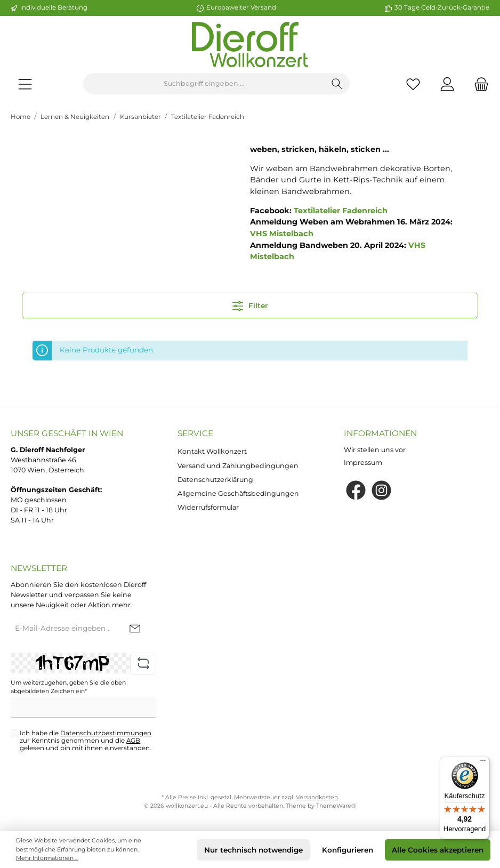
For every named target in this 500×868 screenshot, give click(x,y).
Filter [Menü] (250, 304)
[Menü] (25, 84)
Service (195, 433)
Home (21, 117)
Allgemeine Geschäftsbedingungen (238, 493)
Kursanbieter (140, 117)
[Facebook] (356, 490)
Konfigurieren (348, 850)
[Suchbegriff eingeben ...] (204, 84)
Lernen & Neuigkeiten (75, 117)
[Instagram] (381, 490)
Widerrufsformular (208, 507)
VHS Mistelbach (282, 234)
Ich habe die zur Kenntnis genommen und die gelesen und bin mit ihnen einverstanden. (86, 741)
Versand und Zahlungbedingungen (238, 466)
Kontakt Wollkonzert (212, 451)
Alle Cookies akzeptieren (438, 850)
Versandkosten (317, 797)
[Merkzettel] (413, 84)
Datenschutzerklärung (215, 480)
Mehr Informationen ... (47, 858)
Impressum (363, 463)
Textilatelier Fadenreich (208, 117)
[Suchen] (337, 84)
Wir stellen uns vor (375, 450)
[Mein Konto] (447, 84)
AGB (133, 741)
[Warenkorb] (478, 84)
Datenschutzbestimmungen (106, 733)
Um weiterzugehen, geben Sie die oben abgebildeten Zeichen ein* (68, 687)
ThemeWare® (336, 806)
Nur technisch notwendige (253, 850)
